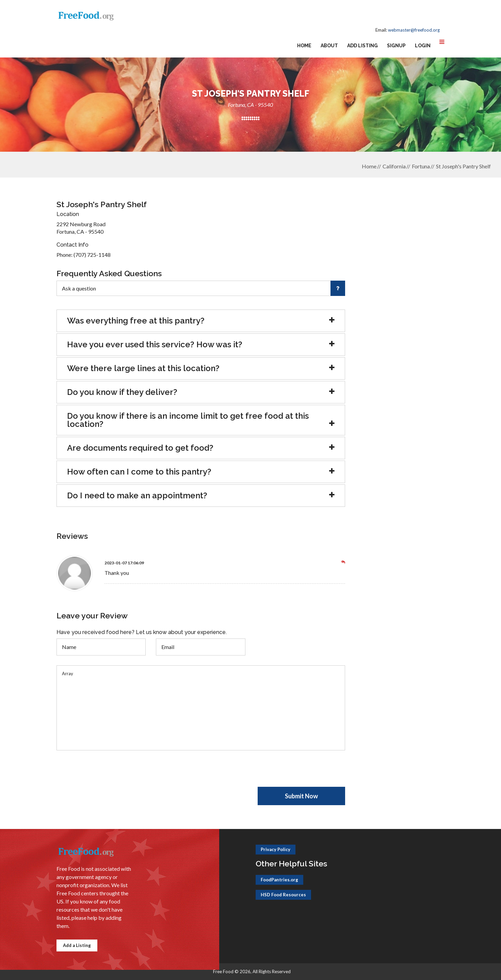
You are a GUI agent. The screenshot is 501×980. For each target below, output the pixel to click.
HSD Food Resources (283, 895)
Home (304, 46)
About (329, 46)
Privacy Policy (276, 849)
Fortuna (421, 166)
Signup (396, 46)
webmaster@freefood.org (414, 30)
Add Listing (362, 46)
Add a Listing (77, 945)
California (394, 166)
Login (423, 46)
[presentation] (108, 774)
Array (201, 708)
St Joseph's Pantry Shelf (463, 166)
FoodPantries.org (279, 880)
